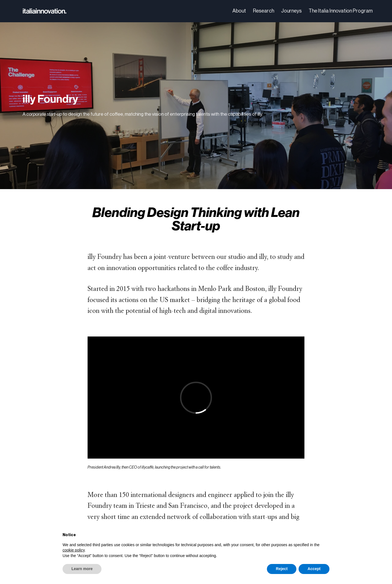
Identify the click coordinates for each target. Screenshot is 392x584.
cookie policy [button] (74, 550)
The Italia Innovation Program (341, 11)
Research (264, 11)
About (239, 11)
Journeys (291, 11)
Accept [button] (314, 569)
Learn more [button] (82, 569)
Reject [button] (282, 569)
